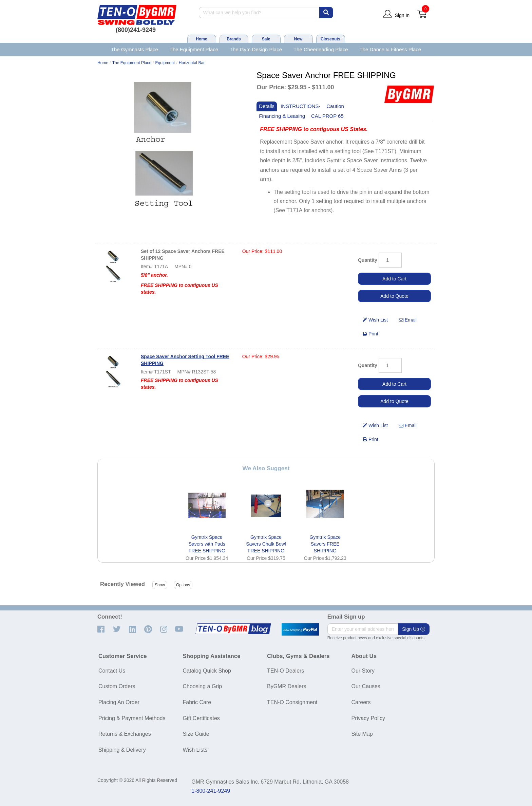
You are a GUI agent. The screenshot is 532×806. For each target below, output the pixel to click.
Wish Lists (195, 750)
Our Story (363, 671)
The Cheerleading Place (321, 49)
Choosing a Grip (203, 686)
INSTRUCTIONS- (300, 106)
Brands (234, 39)
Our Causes (366, 686)
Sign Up (414, 629)
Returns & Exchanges (125, 734)
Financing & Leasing (282, 116)
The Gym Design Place (256, 49)
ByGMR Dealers (287, 686)
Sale (266, 39)
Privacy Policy (368, 718)
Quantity (368, 260)
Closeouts (330, 39)
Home (201, 39)
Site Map (362, 734)
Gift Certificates (201, 718)
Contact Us (112, 671)
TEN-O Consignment (292, 702)
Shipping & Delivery (122, 750)
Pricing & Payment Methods (132, 718)
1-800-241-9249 (211, 791)
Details (267, 106)
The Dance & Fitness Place (391, 49)
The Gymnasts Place (135, 49)
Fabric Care (197, 702)
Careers (361, 702)
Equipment (165, 63)
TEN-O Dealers (286, 671)
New (298, 39)
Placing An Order (119, 702)
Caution (335, 106)
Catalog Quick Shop (207, 671)
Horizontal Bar (192, 63)
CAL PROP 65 (327, 116)
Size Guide (196, 734)
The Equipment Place (194, 49)
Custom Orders (117, 686)
